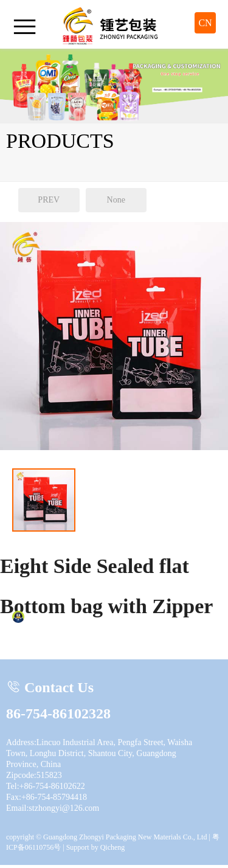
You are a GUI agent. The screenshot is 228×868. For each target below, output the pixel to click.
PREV (49, 200)
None (116, 200)
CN (205, 23)
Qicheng (113, 847)
